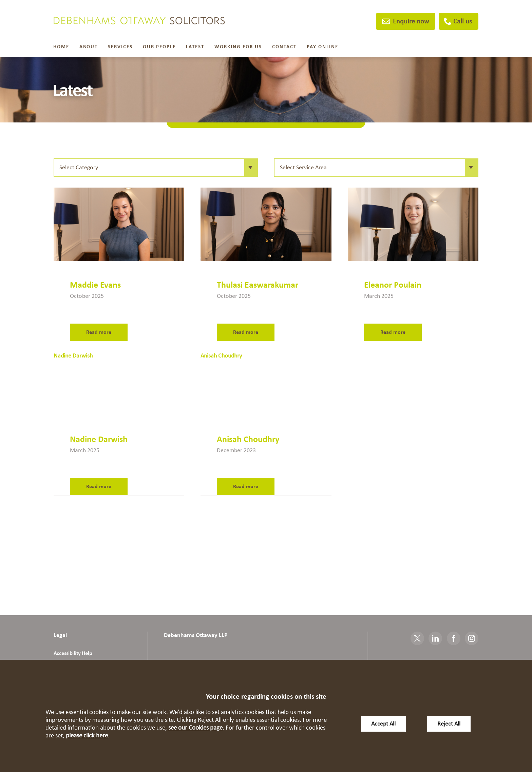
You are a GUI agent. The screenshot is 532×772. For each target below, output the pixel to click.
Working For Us (238, 47)
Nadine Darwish (99, 439)
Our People (159, 47)
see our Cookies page (195, 728)
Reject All (449, 724)
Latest (195, 47)
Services (120, 47)
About (89, 47)
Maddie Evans (95, 285)
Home (61, 47)
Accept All (383, 724)
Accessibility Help (73, 653)
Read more (99, 332)
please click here (87, 736)
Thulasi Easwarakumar (258, 285)
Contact (284, 47)
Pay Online (322, 47)
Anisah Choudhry (248, 439)
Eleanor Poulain (393, 285)
